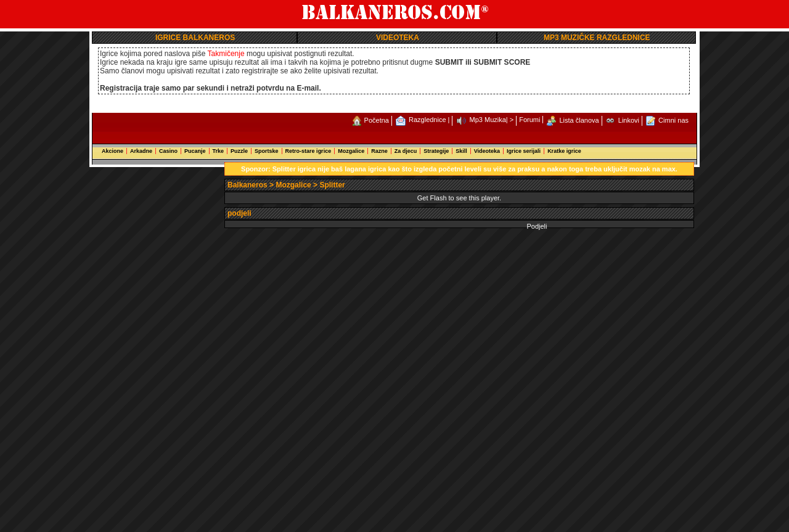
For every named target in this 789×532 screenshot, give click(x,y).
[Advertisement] (159, 347)
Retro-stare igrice (309, 151)
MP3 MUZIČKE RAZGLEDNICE (597, 38)
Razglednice (427, 120)
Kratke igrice (564, 151)
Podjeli (537, 226)
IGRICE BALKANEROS (195, 38)
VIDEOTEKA (398, 38)
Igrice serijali (524, 151)
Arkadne (141, 151)
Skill (461, 151)
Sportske (267, 151)
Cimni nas (673, 120)
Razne (379, 151)
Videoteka (487, 151)
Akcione (112, 151)
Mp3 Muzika (488, 120)
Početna (377, 120)
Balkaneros (247, 185)
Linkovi (629, 120)
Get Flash (432, 198)
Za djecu (406, 151)
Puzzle (239, 151)
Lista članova (579, 120)
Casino (168, 151)
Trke (219, 151)
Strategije (436, 151)
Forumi (529, 120)
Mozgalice (351, 151)
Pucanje (195, 151)
